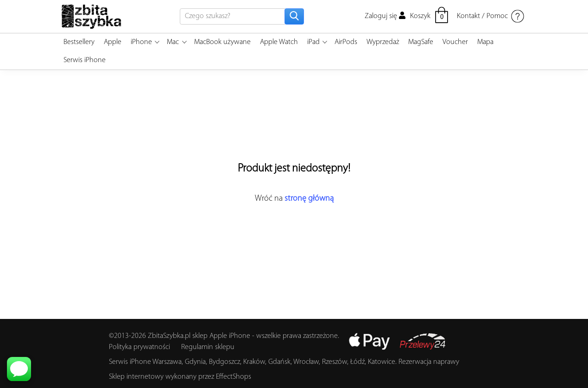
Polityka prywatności (139, 347)
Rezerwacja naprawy (429, 362)
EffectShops (234, 377)
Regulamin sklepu (208, 347)
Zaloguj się (385, 16)
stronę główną (309, 199)
